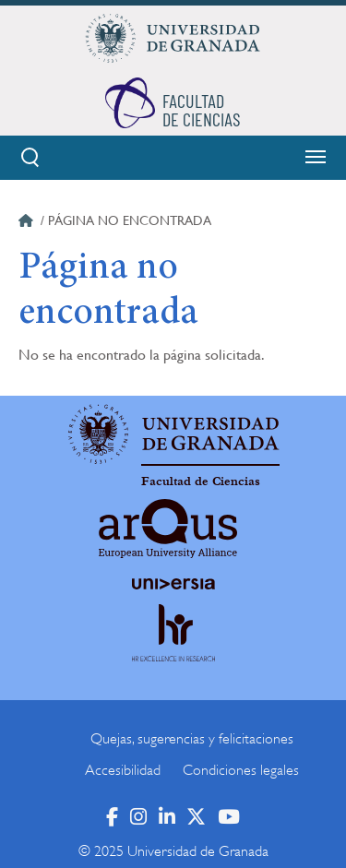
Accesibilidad (123, 770)
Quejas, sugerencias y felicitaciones (192, 739)
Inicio (28, 223)
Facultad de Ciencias (201, 482)
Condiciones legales (241, 770)
